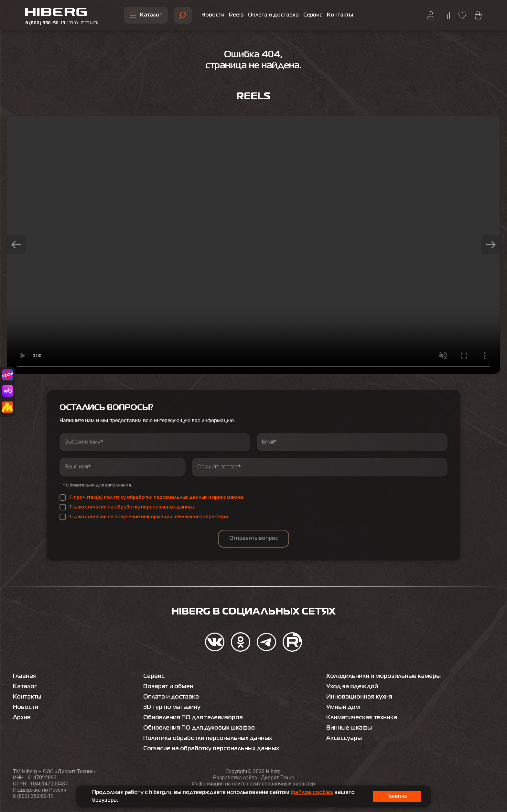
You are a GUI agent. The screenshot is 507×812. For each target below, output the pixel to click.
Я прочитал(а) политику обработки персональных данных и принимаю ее (156, 497)
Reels (236, 15)
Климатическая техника (362, 718)
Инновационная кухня (359, 697)
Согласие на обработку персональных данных (211, 749)
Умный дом (343, 707)
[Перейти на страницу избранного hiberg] (462, 15)
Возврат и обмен (168, 687)
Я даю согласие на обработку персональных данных (132, 507)
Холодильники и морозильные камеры (383, 676)
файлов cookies (312, 793)
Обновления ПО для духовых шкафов (199, 728)
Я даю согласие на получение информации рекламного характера (149, 517)
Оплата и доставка (273, 15)
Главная (25, 676)
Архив (22, 718)
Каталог (146, 15)
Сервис (313, 15)
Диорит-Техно (278, 778)
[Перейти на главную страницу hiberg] (62, 13)
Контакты (340, 15)
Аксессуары (344, 738)
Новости (213, 15)
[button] (16, 245)
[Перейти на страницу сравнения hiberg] (446, 15)
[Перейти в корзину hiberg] (478, 15)
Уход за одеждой (352, 687)
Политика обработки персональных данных (208, 738)
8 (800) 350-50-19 (62, 23)
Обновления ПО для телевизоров (193, 718)
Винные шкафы (349, 728)
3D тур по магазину (172, 707)
